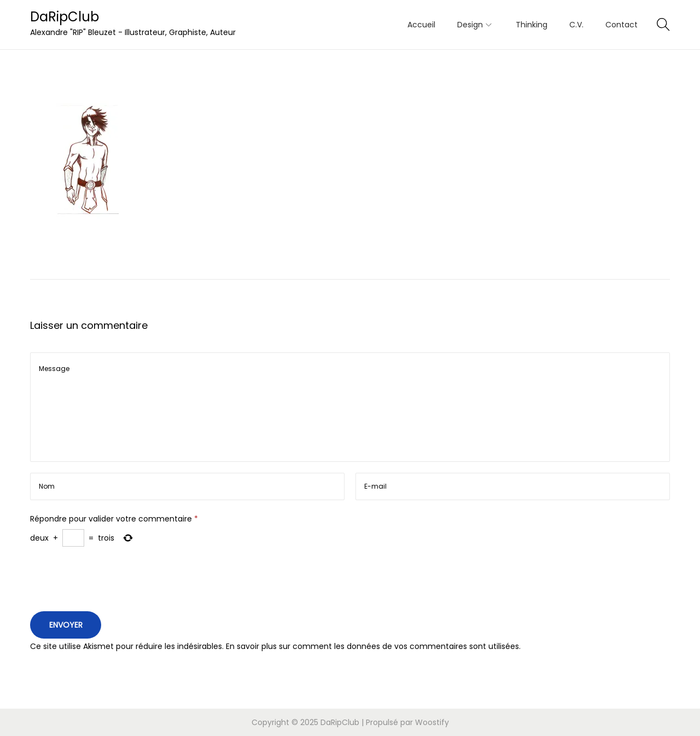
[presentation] (113, 582)
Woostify (432, 722)
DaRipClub (65, 17)
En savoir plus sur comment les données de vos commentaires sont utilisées (372, 646)
